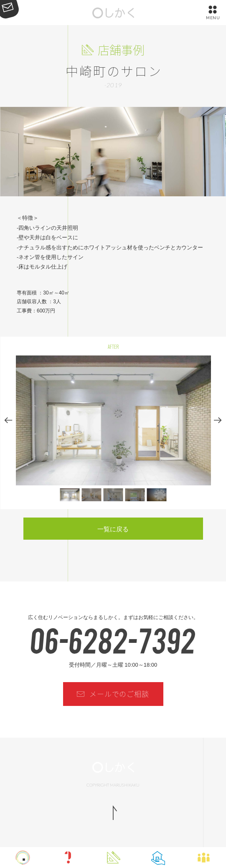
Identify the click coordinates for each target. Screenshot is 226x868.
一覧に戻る (113, 529)
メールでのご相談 (119, 694)
